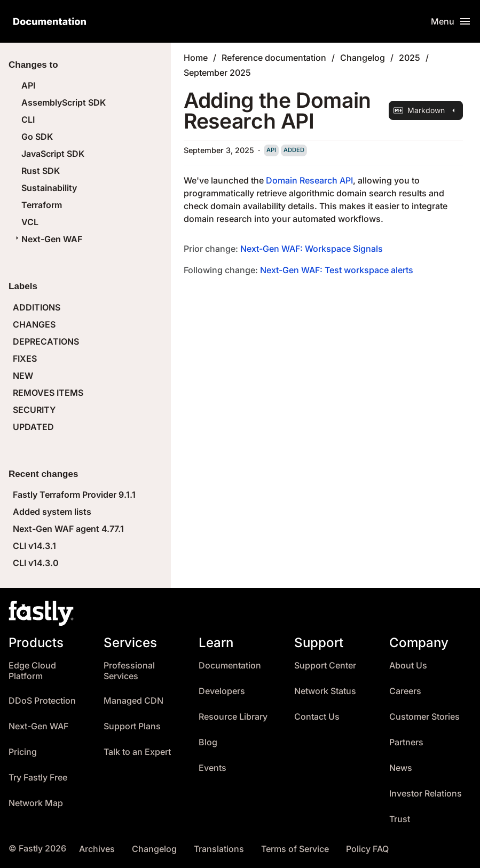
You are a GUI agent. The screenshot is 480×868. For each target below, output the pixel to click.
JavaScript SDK (53, 154)
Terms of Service (295, 849)
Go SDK (37, 137)
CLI (28, 120)
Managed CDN (133, 701)
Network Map (36, 803)
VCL (30, 222)
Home (196, 58)
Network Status (325, 691)
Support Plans (132, 726)
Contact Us (317, 717)
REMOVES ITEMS (48, 393)
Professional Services (129, 671)
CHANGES (34, 324)
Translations (219, 849)
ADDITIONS (37, 307)
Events (213, 768)
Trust (400, 819)
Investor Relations (426, 794)
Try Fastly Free (38, 778)
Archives (97, 849)
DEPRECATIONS (46, 341)
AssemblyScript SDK (64, 102)
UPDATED (33, 427)
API (28, 85)
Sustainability (49, 188)
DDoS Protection (42, 701)
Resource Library (233, 717)
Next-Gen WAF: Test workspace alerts (337, 270)
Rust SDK (41, 171)
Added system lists (52, 512)
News (401, 768)
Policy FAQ (367, 849)
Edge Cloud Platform (32, 671)
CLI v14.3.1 (34, 546)
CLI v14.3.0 (36, 563)
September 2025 (217, 73)
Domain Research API (309, 180)
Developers (222, 691)
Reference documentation (274, 58)
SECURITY (34, 410)
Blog (208, 742)
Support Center (325, 666)
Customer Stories (424, 717)
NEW (23, 376)
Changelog (363, 58)
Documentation (230, 666)
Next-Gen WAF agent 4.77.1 (68, 529)
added (294, 150)
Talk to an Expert (137, 752)
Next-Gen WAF (48, 239)
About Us (408, 666)
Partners (406, 742)
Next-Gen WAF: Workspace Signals (312, 249)
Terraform (42, 205)
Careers (405, 691)
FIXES (25, 359)
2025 (410, 58)
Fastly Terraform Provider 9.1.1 (74, 495)
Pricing (23, 752)
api (271, 150)
